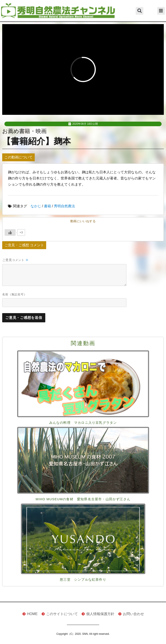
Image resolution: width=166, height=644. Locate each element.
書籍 (47, 206)
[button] (140, 11)
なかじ (36, 206)
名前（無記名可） (15, 294)
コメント (20, 260)
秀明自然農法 (64, 206)
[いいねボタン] (10, 232)
